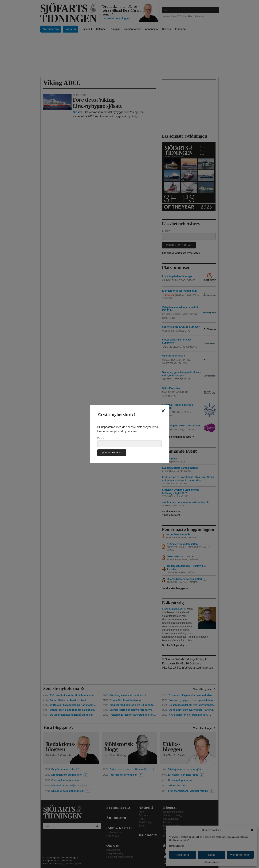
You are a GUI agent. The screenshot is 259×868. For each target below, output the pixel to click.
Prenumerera (112, 453)
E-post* (129, 442)
